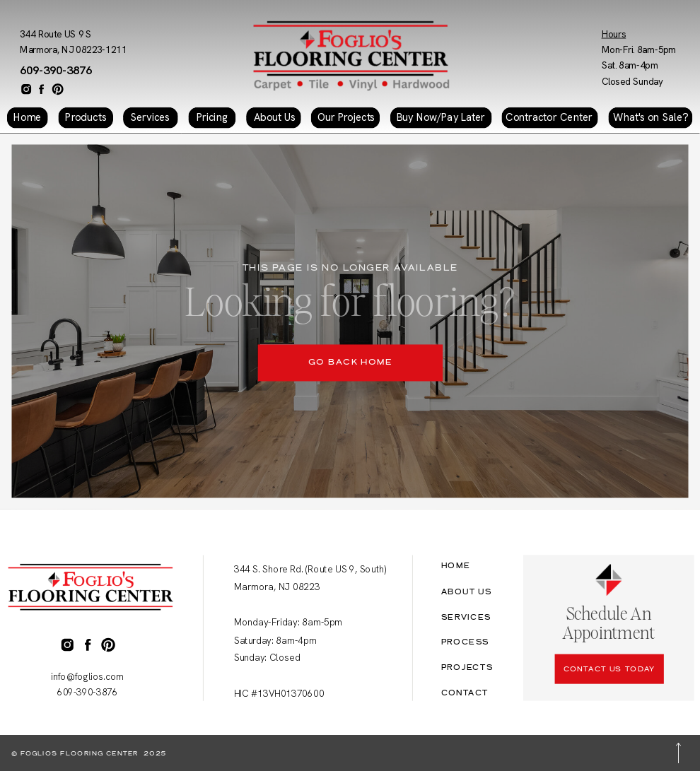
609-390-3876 (56, 70)
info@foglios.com (87, 677)
